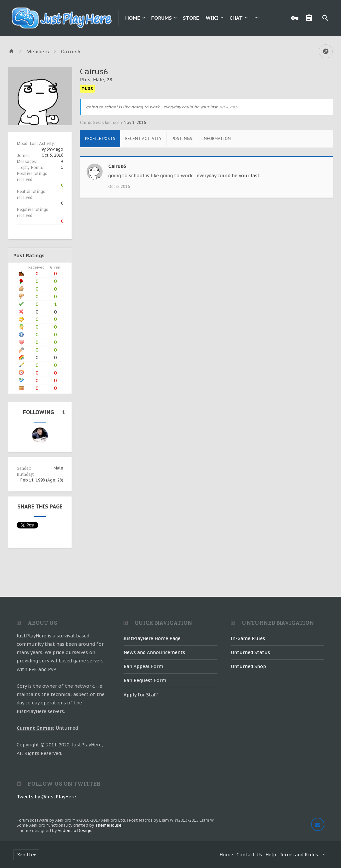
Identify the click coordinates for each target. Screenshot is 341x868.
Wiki (212, 18)
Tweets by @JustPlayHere (46, 797)
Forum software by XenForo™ (71, 820)
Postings (182, 138)
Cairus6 (117, 166)
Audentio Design (74, 831)
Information (216, 138)
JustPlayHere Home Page (152, 638)
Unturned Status (250, 652)
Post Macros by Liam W (171, 820)
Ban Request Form (145, 680)
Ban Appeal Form (143, 666)
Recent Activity (143, 138)
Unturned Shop (248, 666)
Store (191, 18)
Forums (162, 18)
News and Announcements (154, 652)
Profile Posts (100, 138)
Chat (236, 18)
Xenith (24, 855)
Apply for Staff (141, 695)
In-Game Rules (248, 638)
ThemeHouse (108, 825)
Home (133, 18)
